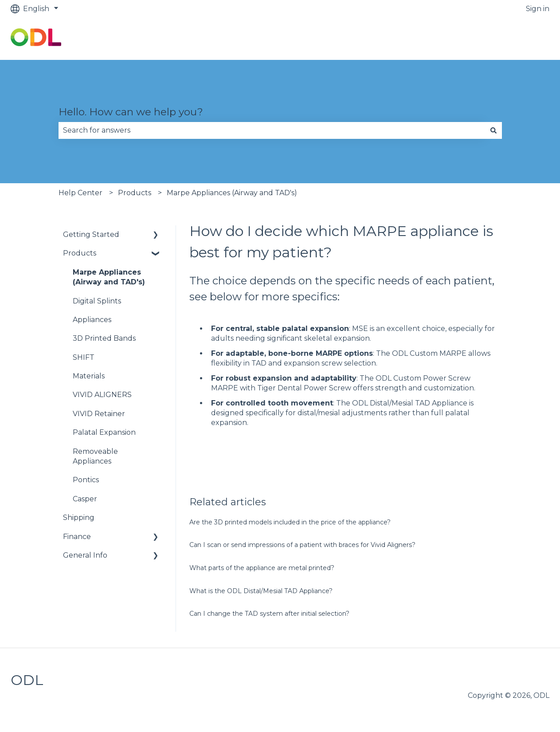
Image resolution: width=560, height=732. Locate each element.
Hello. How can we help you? (131, 112)
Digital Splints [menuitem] (97, 301)
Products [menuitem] (80, 253)
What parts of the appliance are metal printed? (262, 568)
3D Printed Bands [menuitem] (104, 338)
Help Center (80, 193)
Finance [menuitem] (77, 537)
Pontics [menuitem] (86, 480)
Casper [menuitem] (85, 499)
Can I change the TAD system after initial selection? (269, 614)
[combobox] (272, 130)
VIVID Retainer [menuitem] (99, 414)
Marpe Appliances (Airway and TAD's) (232, 193)
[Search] (493, 130)
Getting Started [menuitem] (91, 234)
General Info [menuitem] (85, 555)
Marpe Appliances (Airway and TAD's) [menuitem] (109, 277)
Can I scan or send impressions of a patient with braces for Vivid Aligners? (302, 545)
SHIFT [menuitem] (84, 357)
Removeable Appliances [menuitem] (95, 456)
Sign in (538, 9)
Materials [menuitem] (89, 376)
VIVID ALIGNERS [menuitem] (102, 395)
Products (135, 193)
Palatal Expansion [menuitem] (104, 432)
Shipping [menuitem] (79, 518)
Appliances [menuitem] (92, 320)
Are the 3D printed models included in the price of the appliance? (290, 522)
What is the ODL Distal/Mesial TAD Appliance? (261, 591)
